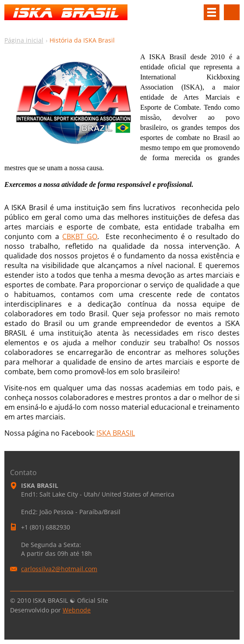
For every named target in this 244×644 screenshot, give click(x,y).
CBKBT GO (80, 236)
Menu (212, 12)
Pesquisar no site (232, 12)
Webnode (77, 610)
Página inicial (24, 40)
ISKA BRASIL (116, 433)
